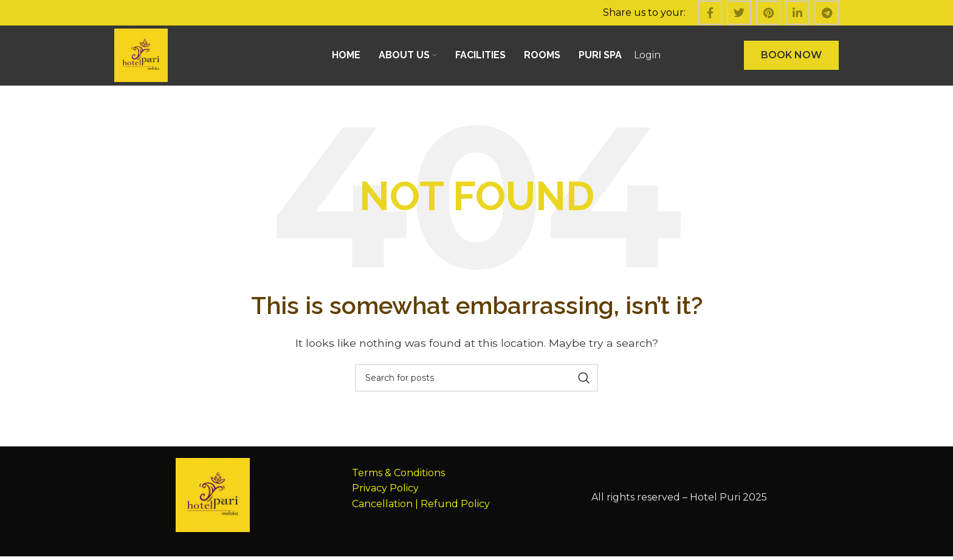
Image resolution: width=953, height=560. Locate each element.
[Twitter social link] (739, 13)
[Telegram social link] (827, 13)
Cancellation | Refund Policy (421, 507)
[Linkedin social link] (797, 13)
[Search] (476, 381)
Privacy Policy (385, 492)
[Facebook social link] (710, 13)
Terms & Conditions (398, 476)
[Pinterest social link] (768, 13)
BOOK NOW (791, 57)
